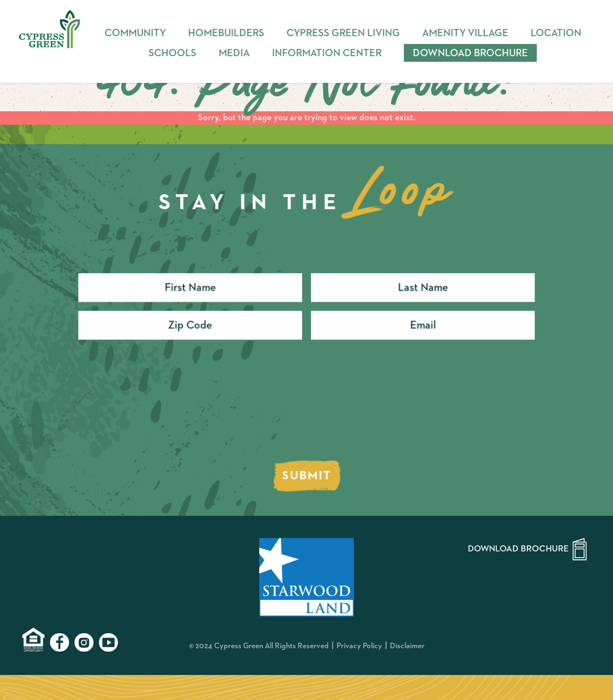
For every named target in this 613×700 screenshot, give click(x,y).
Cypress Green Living (343, 33)
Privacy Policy (359, 646)
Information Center (327, 53)
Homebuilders (226, 33)
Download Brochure (470, 53)
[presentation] (164, 411)
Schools (172, 53)
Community (135, 33)
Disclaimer (407, 646)
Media (234, 53)
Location (556, 33)
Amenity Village (465, 33)
